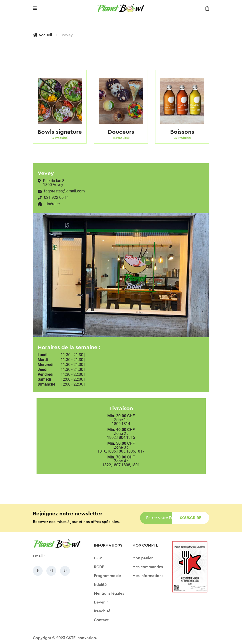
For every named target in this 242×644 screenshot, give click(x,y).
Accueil (42, 35)
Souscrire (191, 518)
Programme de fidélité (107, 580)
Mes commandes (148, 567)
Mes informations (148, 576)
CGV (98, 558)
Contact (101, 620)
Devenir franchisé (102, 607)
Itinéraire (52, 204)
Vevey (67, 35)
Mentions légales (109, 593)
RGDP (99, 567)
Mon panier (143, 558)
